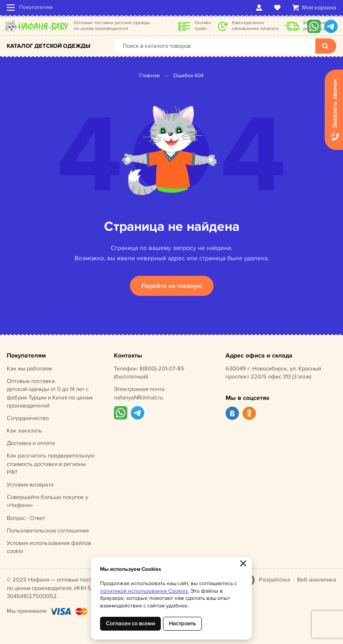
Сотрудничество (28, 418)
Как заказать (24, 431)
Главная (150, 76)
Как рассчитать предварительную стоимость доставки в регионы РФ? (51, 464)
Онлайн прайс (203, 26)
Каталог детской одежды (48, 46)
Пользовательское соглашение (48, 531)
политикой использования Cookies (144, 591)
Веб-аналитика (317, 580)
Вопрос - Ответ (26, 518)
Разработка (275, 580)
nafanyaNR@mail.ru (138, 398)
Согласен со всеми (130, 623)
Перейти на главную (172, 286)
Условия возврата (30, 485)
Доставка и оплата (31, 443)
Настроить (182, 623)
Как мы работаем (29, 369)
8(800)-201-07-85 (162, 369)
